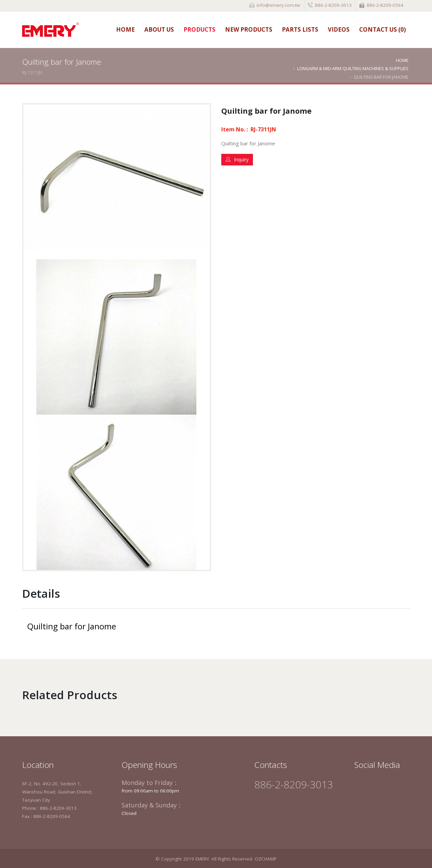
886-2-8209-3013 (333, 5)
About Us (159, 29)
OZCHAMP (266, 859)
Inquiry (237, 159)
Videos (339, 29)
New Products (249, 29)
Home (125, 29)
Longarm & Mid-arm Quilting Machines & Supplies (353, 68)
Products (199, 29)
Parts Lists (300, 29)
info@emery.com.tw (278, 5)
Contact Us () (382, 29)
